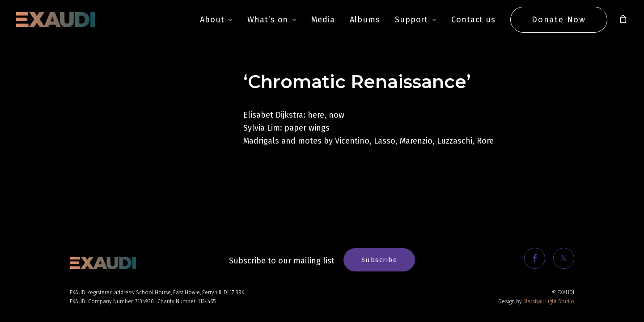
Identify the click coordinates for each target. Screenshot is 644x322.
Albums (365, 20)
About (216, 20)
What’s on (272, 20)
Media (323, 20)
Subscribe (379, 260)
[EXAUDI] (55, 20)
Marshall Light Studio (549, 301)
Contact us (473, 20)
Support (416, 20)
